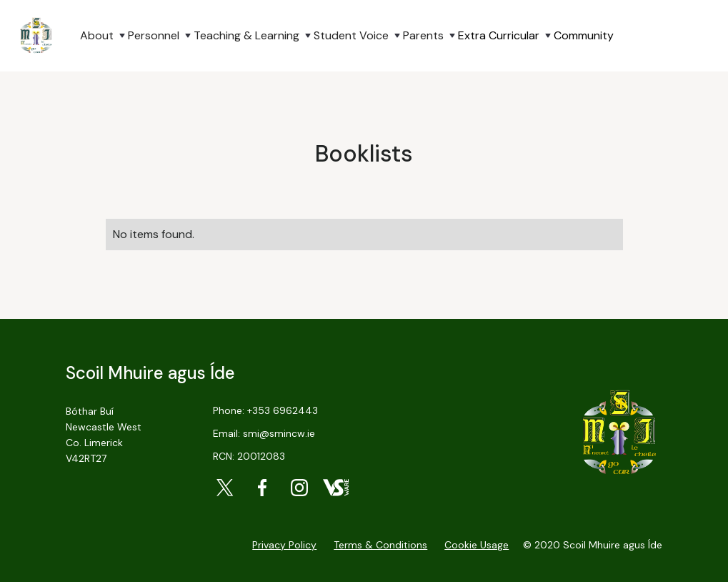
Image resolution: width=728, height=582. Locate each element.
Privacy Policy (284, 545)
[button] (95, 36)
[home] (36, 36)
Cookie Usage (477, 545)
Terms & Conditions (380, 545)
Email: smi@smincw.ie (264, 433)
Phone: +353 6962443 (265, 410)
